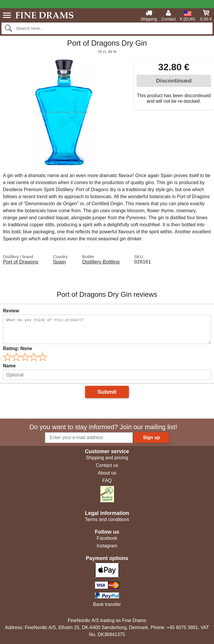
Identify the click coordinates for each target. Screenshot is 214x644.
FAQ (107, 481)
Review (11, 311)
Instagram (107, 546)
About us (107, 473)
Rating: (18, 348)
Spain (59, 262)
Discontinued (174, 81)
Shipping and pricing (107, 458)
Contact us (107, 465)
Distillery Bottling (101, 262)
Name (9, 366)
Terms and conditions (107, 519)
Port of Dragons (21, 262)
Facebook (107, 538)
